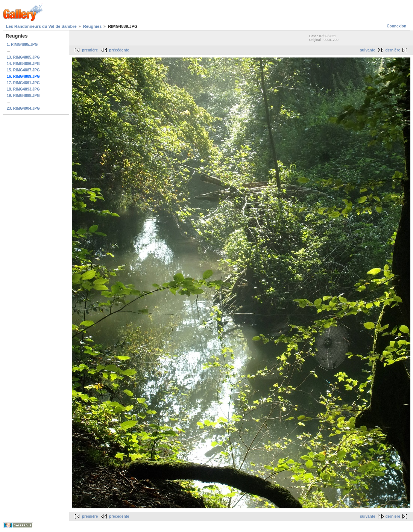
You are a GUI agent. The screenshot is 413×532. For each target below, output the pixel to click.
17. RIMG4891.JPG (23, 83)
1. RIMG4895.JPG (22, 45)
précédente (119, 50)
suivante (368, 50)
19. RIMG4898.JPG (23, 96)
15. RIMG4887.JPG (23, 70)
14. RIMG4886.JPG (23, 64)
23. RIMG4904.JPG (23, 108)
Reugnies (93, 26)
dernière (393, 50)
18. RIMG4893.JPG (23, 89)
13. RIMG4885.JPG (23, 57)
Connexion (396, 26)
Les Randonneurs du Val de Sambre (41, 26)
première (90, 50)
